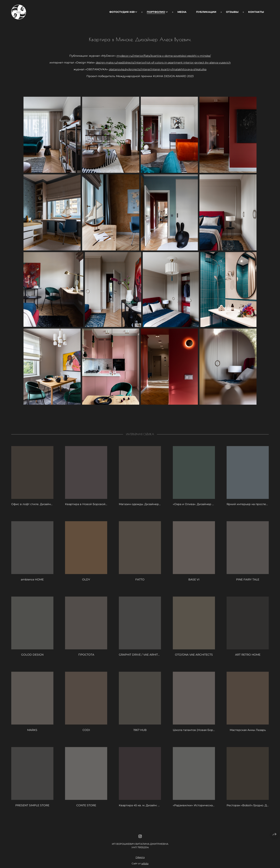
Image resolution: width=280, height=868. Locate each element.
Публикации (206, 12)
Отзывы (232, 12)
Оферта (140, 864)
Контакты (256, 12)
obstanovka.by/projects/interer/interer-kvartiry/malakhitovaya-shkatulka (158, 69)
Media (182, 12)
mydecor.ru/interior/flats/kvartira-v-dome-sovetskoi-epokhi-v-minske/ (164, 56)
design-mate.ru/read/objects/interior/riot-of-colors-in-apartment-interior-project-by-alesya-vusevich (163, 63)
